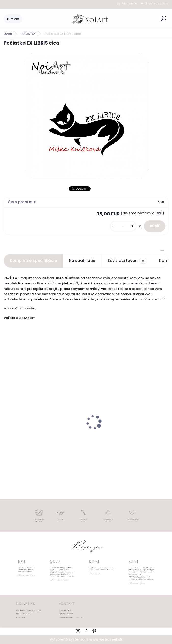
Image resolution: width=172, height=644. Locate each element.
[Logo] (90, 19)
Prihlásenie (129, 3)
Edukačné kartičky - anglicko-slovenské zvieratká (120, 435)
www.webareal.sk (106, 639)
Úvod (8, 34)
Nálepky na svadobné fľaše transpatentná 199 (33, 435)
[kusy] (123, 226)
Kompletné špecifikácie (33, 261)
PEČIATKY (28, 34)
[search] (164, 19)
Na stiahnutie (82, 261)
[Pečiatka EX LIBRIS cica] (86, 116)
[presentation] (7, 414)
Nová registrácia (157, 3)
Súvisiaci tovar (127, 261)
